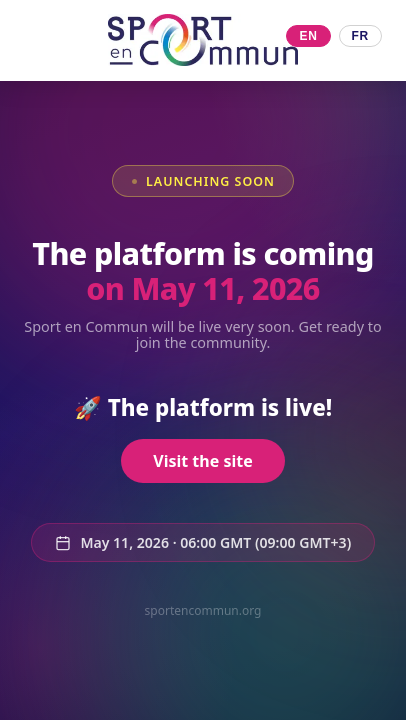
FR (360, 36)
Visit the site (202, 461)
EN (308, 36)
